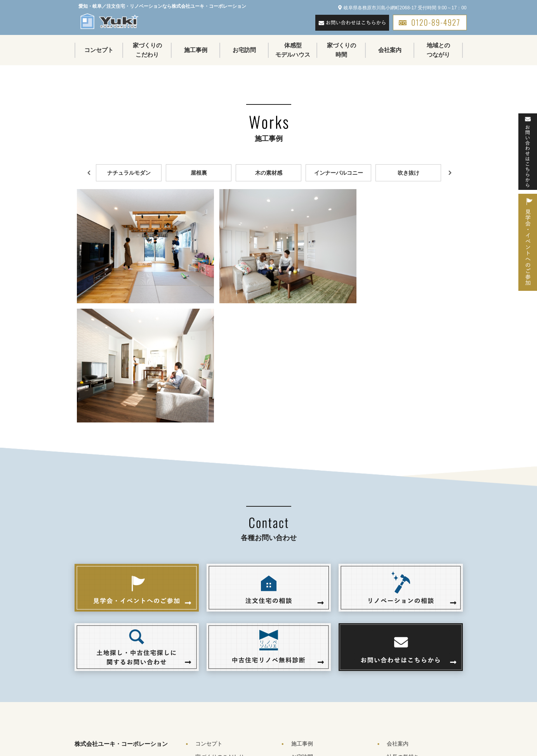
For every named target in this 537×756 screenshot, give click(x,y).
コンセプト (99, 50)
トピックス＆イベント (318, 686)
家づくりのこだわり (147, 50)
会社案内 (390, 50)
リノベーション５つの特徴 (238, 673)
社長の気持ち (403, 647)
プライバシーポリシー (414, 700)
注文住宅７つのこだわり (235, 660)
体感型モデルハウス (293, 50)
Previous (88, 173)
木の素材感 (269, 173)
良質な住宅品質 (224, 686)
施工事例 (196, 50)
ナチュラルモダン (129, 173)
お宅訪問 (244, 50)
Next (449, 173)
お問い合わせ (403, 686)
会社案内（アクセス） (414, 660)
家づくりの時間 (341, 50)
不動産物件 (305, 700)
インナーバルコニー (339, 173)
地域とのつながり (438, 50)
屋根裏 (199, 173)
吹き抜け (408, 173)
